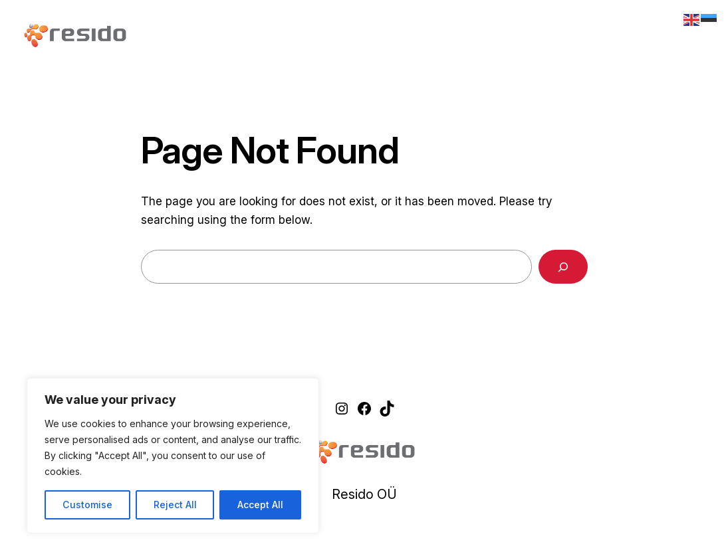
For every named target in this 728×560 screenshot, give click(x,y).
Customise (87, 505)
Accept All (260, 505)
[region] (173, 456)
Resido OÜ (364, 494)
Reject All (175, 505)
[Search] (563, 267)
